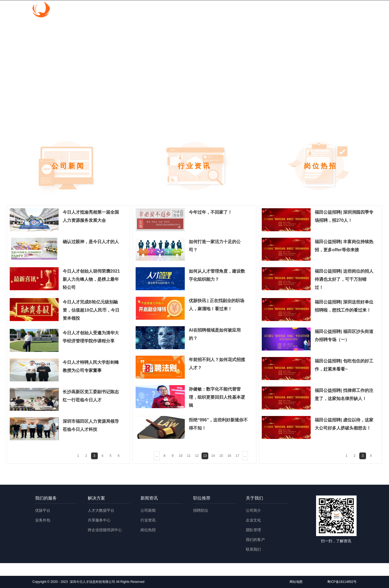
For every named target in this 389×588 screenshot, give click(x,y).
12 (197, 456)
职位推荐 (283, 10)
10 (181, 456)
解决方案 (221, 10)
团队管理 (253, 530)
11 (189, 456)
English (343, 10)
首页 (160, 10)
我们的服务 (188, 10)
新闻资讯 (252, 10)
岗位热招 (148, 530)
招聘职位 (201, 510)
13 (205, 456)
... (157, 456)
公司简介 (253, 510)
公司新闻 (148, 510)
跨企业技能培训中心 (105, 530)
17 (237, 456)
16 (229, 456)
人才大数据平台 (101, 510)
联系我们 (253, 549)
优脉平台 (43, 510)
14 (213, 456)
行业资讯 (148, 520)
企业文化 (253, 520)
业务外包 (43, 520)
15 (221, 456)
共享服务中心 (99, 520)
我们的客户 (255, 540)
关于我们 (314, 10)
